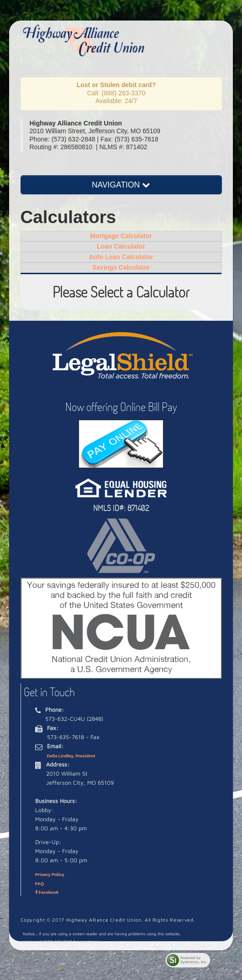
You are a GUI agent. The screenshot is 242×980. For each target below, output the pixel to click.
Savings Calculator (121, 267)
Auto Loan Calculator (121, 257)
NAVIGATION (121, 185)
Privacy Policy (50, 874)
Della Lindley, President (71, 756)
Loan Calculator (121, 246)
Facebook (47, 892)
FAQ (39, 884)
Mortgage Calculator (121, 236)
